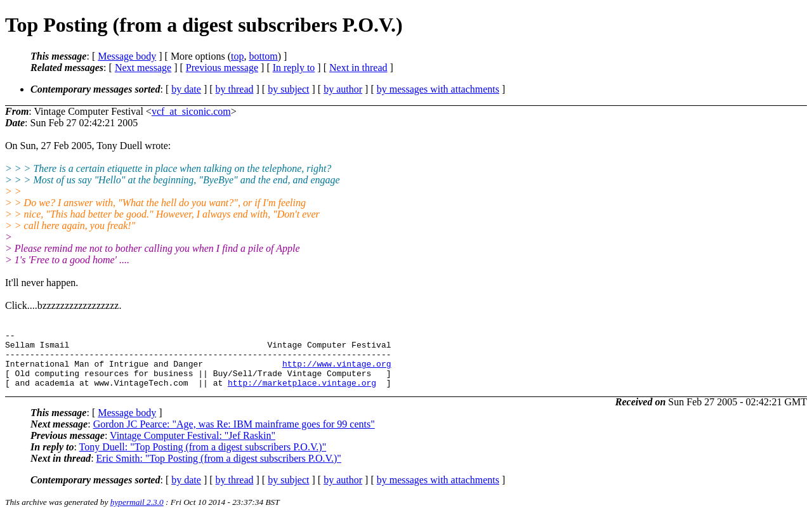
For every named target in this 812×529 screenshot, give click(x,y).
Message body (127, 56)
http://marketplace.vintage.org (302, 394)
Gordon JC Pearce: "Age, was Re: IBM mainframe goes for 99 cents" (234, 435)
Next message (143, 68)
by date (186, 89)
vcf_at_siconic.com (191, 111)
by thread (235, 89)
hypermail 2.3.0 (137, 513)
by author (343, 89)
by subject (288, 89)
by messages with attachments (438, 89)
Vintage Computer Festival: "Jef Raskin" (193, 447)
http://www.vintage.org (337, 371)
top (237, 56)
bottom (263, 56)
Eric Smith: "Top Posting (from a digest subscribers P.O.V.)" (219, 470)
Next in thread (358, 68)
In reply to (294, 68)
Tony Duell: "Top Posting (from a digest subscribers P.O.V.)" (203, 458)
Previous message (222, 68)
